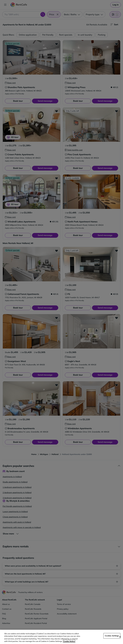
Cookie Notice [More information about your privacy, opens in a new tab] (69, 641)
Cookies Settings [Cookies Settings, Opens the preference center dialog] (112, 636)
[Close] (120, 637)
